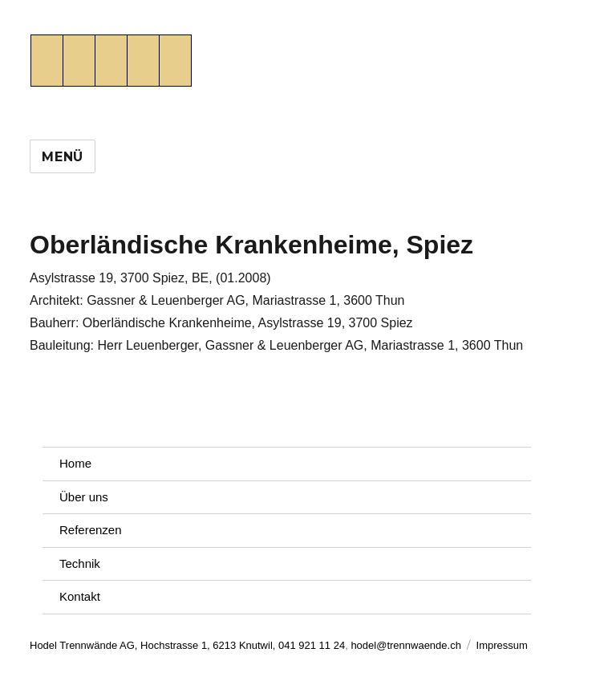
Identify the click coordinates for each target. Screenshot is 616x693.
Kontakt (80, 596)
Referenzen (91, 530)
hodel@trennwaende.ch (406, 645)
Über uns (84, 497)
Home (75, 463)
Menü (63, 157)
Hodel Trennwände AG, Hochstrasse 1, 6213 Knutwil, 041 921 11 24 (187, 645)
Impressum (502, 645)
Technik (80, 563)
